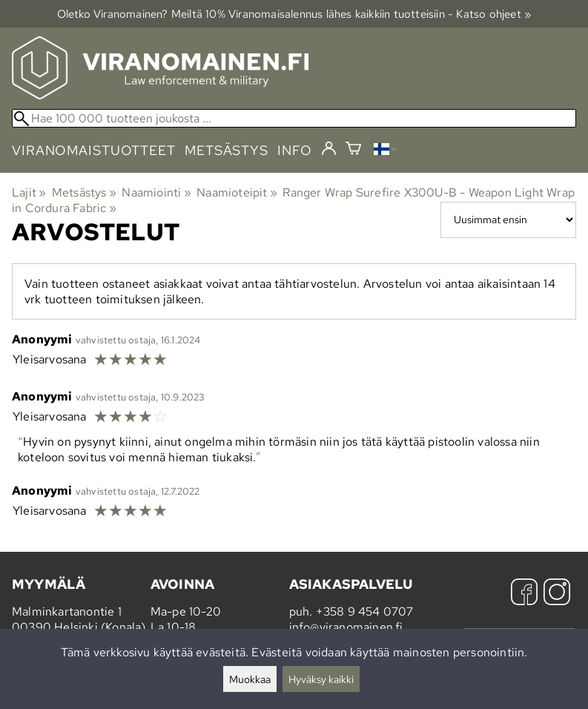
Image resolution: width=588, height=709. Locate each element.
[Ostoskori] (353, 150)
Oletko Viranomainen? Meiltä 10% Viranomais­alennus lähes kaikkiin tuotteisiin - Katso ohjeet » (294, 14)
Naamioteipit (237, 192)
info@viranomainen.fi (346, 627)
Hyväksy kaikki (321, 679)
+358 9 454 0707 (365, 611)
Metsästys (84, 192)
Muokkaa (250, 679)
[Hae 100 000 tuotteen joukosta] (294, 118)
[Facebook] (524, 594)
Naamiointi (156, 192)
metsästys (227, 150)
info (295, 150)
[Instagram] (557, 594)
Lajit (29, 192)
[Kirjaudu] (329, 149)
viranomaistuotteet (94, 150)
